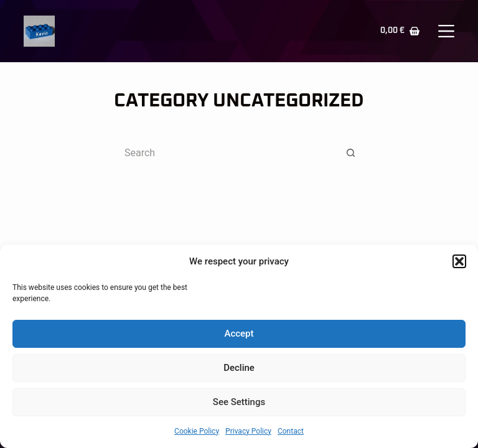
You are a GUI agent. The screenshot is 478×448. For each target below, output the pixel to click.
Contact (291, 431)
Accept (239, 334)
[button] (459, 261)
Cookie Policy (197, 431)
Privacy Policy (248, 431)
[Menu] (446, 31)
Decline (239, 368)
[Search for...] (227, 152)
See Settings (239, 402)
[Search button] (351, 152)
